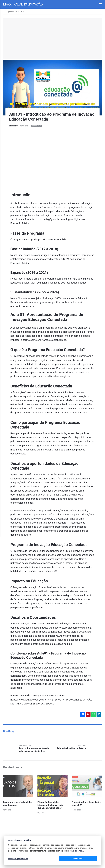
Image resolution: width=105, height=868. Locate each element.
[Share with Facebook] (82, 714)
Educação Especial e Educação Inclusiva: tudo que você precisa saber (51, 805)
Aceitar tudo (89, 859)
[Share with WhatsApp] (93, 714)
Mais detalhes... (77, 851)
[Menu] (99, 4)
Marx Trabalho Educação (23, 4)
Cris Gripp (14, 126)
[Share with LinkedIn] (99, 714)
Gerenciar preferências (18, 859)
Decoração (37, 126)
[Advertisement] (53, 39)
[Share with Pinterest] (88, 714)
